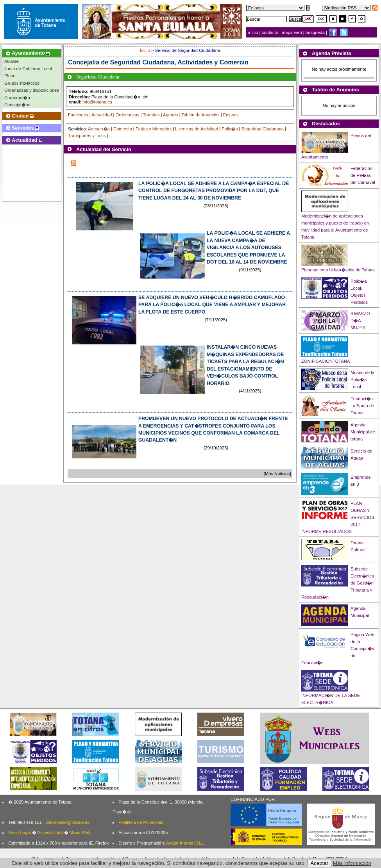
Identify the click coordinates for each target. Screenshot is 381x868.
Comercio (123, 129)
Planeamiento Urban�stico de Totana (338, 270)
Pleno (10, 76)
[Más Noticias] (277, 474)
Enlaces (231, 115)
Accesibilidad (50, 832)
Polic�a (230, 129)
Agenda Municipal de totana (363, 432)
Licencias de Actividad (197, 129)
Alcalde (12, 61)
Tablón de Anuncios (201, 115)
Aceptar (319, 863)
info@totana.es (97, 102)
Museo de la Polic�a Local (362, 380)
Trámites (151, 115)
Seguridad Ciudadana (263, 129)
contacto (270, 32)
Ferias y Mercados (154, 129)
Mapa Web (80, 832)
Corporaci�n (17, 98)
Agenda (171, 115)
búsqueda (316, 32)
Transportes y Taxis (87, 135)
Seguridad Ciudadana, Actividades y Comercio (179, 62)
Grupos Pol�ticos (22, 83)
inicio (254, 32)
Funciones (78, 115)
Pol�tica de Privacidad (141, 822)
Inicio (146, 50)
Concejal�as (17, 105)
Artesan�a (99, 129)
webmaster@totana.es (68, 822)
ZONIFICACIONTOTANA (326, 361)
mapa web (292, 32)
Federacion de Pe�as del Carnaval (363, 175)
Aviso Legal (20, 832)
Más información (352, 863)
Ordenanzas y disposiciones (32, 90)
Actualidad (102, 115)
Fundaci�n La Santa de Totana (362, 406)
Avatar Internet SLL (185, 843)
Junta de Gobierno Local (28, 69)
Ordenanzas (128, 115)
